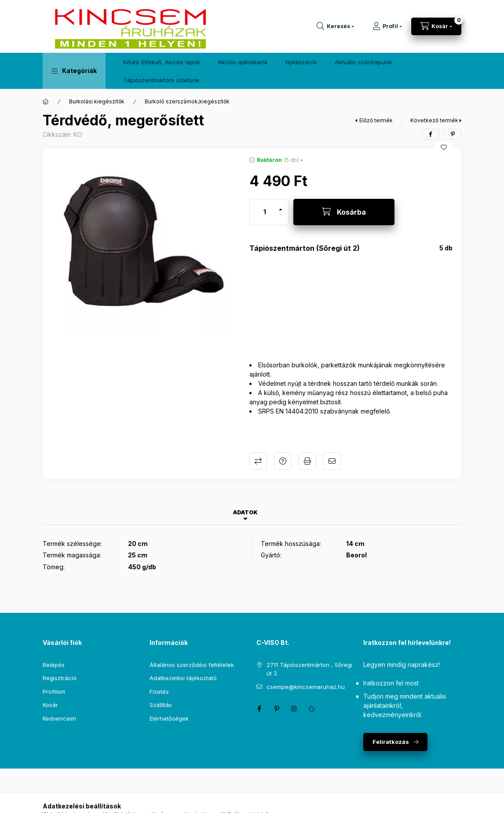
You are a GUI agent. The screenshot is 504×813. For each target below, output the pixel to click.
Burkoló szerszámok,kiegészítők (187, 101)
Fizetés (159, 692)
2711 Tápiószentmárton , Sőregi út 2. (309, 669)
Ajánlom (332, 461)
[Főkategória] (46, 102)
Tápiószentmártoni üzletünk (161, 80)
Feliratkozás (391, 742)
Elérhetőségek (169, 718)
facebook (259, 709)
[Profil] (387, 26)
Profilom (54, 692)
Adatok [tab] (245, 512)
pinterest (277, 709)
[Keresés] (335, 26)
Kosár (50, 705)
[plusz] (281, 206)
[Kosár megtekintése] (436, 26)
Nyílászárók (301, 62)
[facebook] (431, 134)
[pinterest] (453, 134)
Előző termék (376, 120)
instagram (294, 709)
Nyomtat (307, 461)
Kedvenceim (59, 718)
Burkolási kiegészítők (97, 101)
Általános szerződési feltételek (192, 665)
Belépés (54, 665)
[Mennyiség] (265, 212)
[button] (74, 71)
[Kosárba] (344, 212)
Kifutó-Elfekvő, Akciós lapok (162, 62)
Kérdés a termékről (283, 461)
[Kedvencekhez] (444, 147)
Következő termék (434, 120)
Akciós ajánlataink (243, 62)
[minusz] (281, 218)
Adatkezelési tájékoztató (183, 678)
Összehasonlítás (258, 461)
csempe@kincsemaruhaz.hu (306, 687)
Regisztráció (60, 678)
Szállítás (161, 705)
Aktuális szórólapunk (363, 62)
